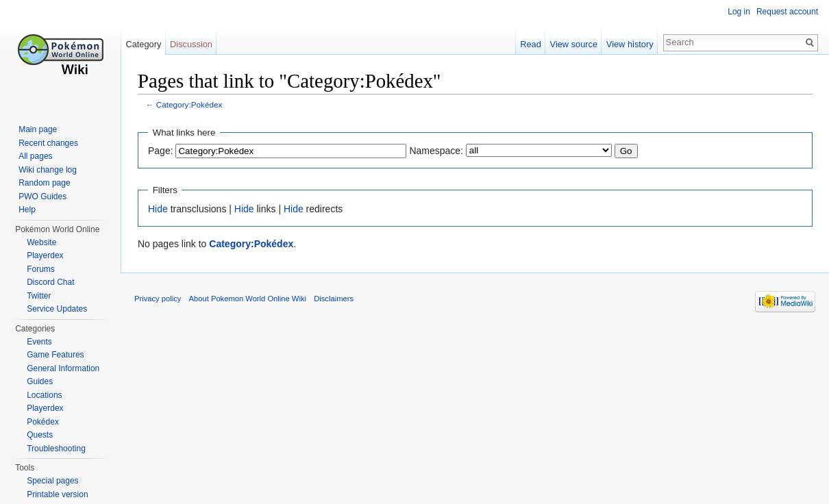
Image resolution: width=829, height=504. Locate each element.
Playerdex (45, 255)
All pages (35, 156)
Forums (41, 269)
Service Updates (57, 309)
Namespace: (436, 151)
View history (630, 44)
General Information (63, 368)
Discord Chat (50, 282)
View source (574, 44)
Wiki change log (48, 170)
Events (39, 342)
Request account (787, 12)
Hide (158, 209)
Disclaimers (334, 299)
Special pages (52, 481)
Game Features (55, 355)
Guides (40, 381)
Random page (44, 183)
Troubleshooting (56, 449)
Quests (40, 435)
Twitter (39, 296)
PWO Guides (42, 197)
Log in (739, 12)
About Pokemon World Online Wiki (248, 299)
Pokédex (43, 422)
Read (531, 44)
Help (27, 210)
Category (143, 44)
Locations (44, 395)
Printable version (57, 494)
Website (41, 242)
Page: (161, 151)
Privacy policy (158, 299)
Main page (38, 129)
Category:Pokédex (189, 104)
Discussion (191, 44)
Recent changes (48, 143)
